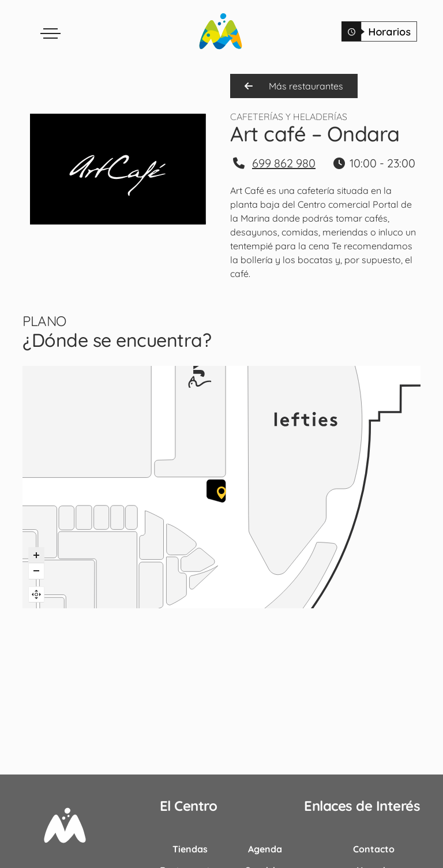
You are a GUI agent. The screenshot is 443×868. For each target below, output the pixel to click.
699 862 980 (284, 163)
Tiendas (190, 849)
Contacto (374, 849)
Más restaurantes (294, 86)
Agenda (265, 849)
